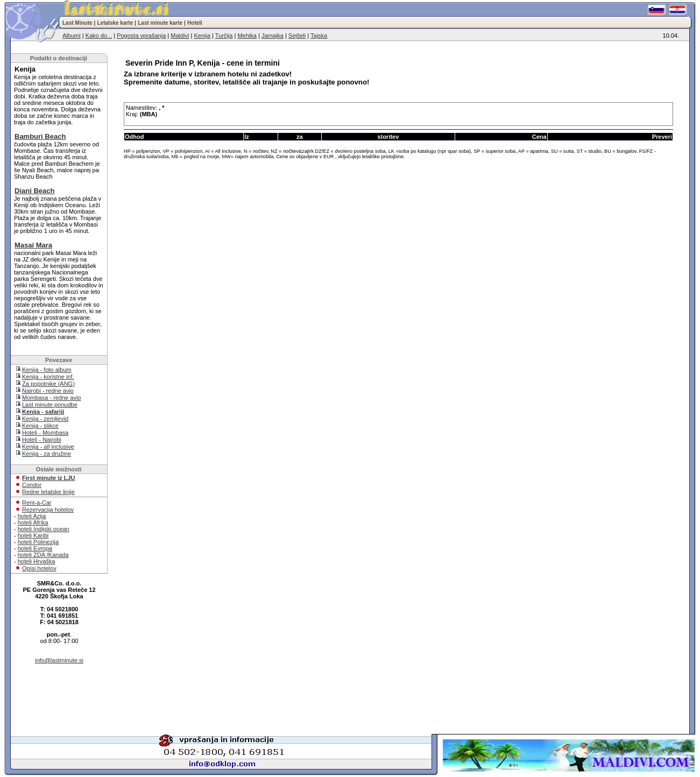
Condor (32, 485)
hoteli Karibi (33, 535)
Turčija (224, 36)
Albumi (72, 36)
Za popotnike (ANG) (48, 384)
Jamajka (273, 36)
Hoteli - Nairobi (42, 440)
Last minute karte (160, 23)
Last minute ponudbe (50, 405)
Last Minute (77, 23)
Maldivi (180, 36)
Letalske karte (115, 23)
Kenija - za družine (47, 454)
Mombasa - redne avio (51, 398)
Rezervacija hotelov (48, 510)
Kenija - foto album (47, 370)
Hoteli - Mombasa (45, 433)
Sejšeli (297, 36)
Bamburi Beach (40, 136)
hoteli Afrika (33, 522)
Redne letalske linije (48, 492)
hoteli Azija (32, 516)
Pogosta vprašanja (141, 36)
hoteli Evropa (35, 548)
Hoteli (195, 23)
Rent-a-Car (37, 503)
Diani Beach (34, 191)
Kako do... (99, 36)
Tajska (319, 36)
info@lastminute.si (59, 660)
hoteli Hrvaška (37, 561)
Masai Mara (33, 245)
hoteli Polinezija (38, 542)
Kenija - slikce (40, 426)
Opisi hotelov (39, 568)
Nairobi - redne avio (48, 391)
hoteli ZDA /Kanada (43, 555)
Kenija (202, 36)
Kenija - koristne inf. (48, 377)
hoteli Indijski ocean (44, 529)
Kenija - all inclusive (48, 447)
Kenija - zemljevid (45, 419)
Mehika (247, 36)
